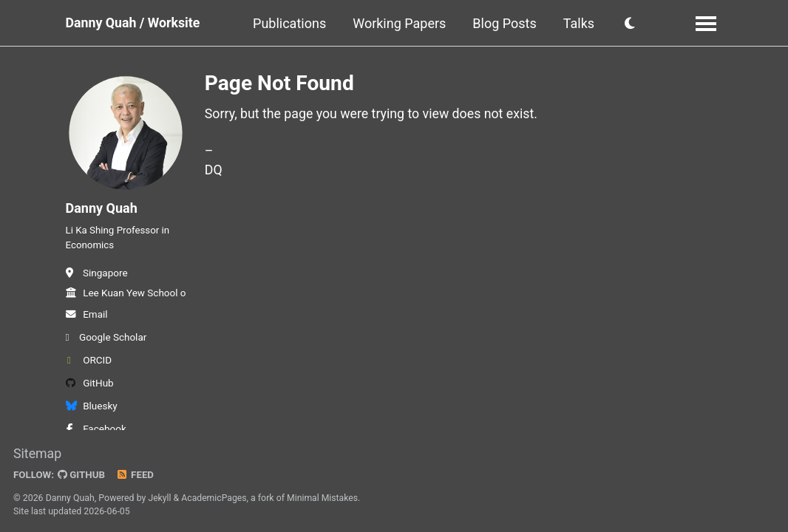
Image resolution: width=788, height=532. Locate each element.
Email (87, 318)
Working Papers (401, 23)
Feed (137, 475)
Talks (581, 23)
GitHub (90, 386)
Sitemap (38, 454)
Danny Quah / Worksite (134, 23)
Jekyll (160, 498)
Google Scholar (106, 341)
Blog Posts (506, 23)
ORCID (89, 364)
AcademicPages (215, 498)
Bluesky (92, 409)
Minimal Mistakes (324, 498)
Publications (292, 23)
